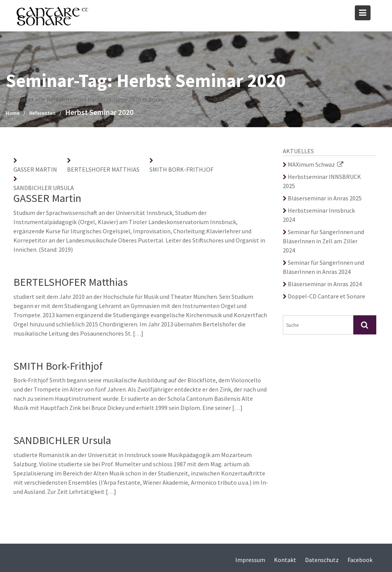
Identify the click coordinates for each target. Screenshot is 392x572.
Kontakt (285, 560)
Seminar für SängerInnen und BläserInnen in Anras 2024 (323, 267)
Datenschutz (322, 560)
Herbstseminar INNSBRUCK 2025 (322, 181)
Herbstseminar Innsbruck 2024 (319, 215)
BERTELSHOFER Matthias (103, 169)
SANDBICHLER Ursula (44, 188)
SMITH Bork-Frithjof (181, 169)
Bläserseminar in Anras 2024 (322, 284)
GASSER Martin (35, 169)
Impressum (250, 560)
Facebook (360, 560)
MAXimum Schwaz (313, 164)
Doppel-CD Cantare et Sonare (324, 296)
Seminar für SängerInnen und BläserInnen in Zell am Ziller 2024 (323, 241)
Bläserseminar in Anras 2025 (322, 198)
